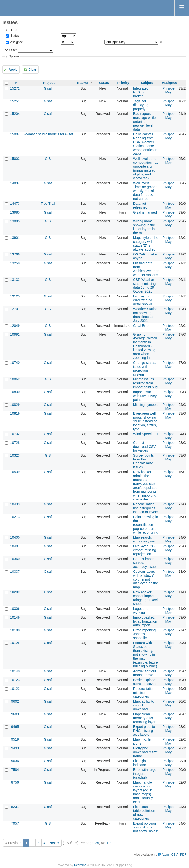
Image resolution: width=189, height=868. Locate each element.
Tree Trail (48, 204)
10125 (15, 643)
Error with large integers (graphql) (145, 774)
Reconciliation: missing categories (144, 693)
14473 (15, 204)
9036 (15, 761)
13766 (15, 254)
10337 (15, 572)
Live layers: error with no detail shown (143, 300)
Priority (123, 83)
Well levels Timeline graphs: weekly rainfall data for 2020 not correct (146, 191)
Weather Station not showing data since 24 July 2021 (145, 315)
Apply (13, 70)
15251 (15, 101)
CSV (175, 855)
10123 (15, 680)
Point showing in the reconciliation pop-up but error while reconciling (146, 525)
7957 (15, 823)
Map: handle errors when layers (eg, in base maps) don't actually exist (143, 792)
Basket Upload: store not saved (145, 682)
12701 (15, 309)
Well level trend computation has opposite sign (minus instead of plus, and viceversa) (146, 168)
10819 (15, 413)
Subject (147, 83)
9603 (15, 714)
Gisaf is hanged (145, 212)
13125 (15, 296)
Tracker (83, 83)
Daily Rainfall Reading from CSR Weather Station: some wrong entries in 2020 (145, 144)
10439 (15, 504)
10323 (15, 455)
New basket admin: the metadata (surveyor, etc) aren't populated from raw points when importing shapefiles (145, 486)
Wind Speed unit (146, 434)
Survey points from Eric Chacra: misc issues (144, 461)
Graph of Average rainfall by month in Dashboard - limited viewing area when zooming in (145, 346)
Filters (13, 30)
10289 (15, 592)
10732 (15, 434)
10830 (15, 392)
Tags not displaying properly (141, 105)
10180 (15, 630)
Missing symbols (146, 405)
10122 (15, 689)
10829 (15, 405)
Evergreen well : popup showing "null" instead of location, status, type (145, 421)
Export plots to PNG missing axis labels (144, 731)
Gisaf (48, 88)
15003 (15, 159)
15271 (15, 88)
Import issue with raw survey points (145, 396)
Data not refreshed (140, 205)
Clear (32, 70)
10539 (15, 472)
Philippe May (169, 90)
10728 (15, 443)
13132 (15, 280)
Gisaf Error (142, 326)
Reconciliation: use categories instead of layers (146, 508)
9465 (15, 727)
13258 (15, 263)
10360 (15, 559)
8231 (15, 807)
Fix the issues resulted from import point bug (145, 383)
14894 (15, 183)
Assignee (16, 42)
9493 (15, 748)
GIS (48, 159)
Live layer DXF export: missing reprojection (145, 550)
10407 (15, 546)
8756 (15, 782)
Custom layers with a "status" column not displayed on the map (146, 579)
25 (97, 843)
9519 (15, 739)
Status (14, 36)
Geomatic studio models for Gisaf (48, 134)
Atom (165, 855)
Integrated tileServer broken (141, 92)
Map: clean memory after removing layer (144, 718)
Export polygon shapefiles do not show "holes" (146, 827)
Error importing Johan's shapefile (145, 634)
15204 (15, 114)
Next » (54, 843)
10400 (15, 537)
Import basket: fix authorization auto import (145, 621)
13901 (15, 238)
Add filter (11, 50)
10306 (15, 609)
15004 (15, 134)
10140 (15, 671)
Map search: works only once (145, 539)
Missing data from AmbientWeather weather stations (146, 269)
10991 (15, 334)
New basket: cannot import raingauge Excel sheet (145, 598)
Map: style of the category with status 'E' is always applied (146, 244)
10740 (15, 363)
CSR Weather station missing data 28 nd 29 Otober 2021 (145, 286)
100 (109, 843)
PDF (183, 855)
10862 (15, 379)
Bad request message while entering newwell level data (145, 122)
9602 (15, 701)
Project (49, 83)
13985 (15, 212)
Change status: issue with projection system (145, 368)
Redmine (80, 865)
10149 (15, 617)
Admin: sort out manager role (145, 673)
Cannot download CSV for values (145, 447)
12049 (15, 326)
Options (14, 56)
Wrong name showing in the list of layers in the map (144, 227)
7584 (15, 770)
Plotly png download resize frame (146, 752)
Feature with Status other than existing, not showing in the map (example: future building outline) (146, 654)
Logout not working (141, 611)
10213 (15, 517)
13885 (15, 221)
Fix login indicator (140, 763)
